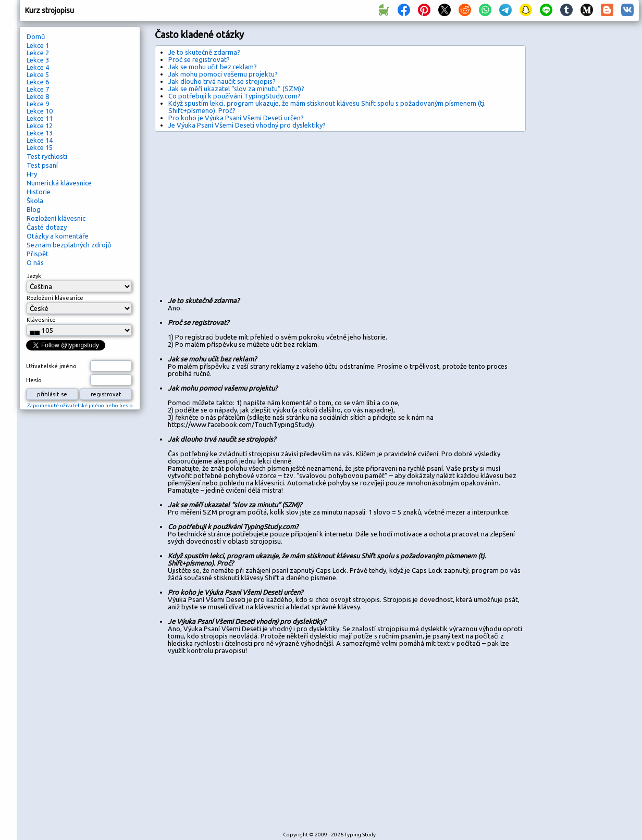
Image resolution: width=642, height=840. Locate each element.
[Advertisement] (277, 210)
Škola (35, 200)
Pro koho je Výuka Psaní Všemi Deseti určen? (236, 118)
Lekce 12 (40, 126)
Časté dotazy (47, 227)
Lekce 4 (38, 67)
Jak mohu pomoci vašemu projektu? (223, 74)
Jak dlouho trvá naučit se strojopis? (222, 81)
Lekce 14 (40, 140)
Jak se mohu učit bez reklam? (213, 67)
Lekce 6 (38, 82)
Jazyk (34, 276)
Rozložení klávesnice (55, 298)
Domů (36, 36)
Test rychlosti (47, 156)
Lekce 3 (38, 60)
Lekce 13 (40, 133)
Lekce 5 (38, 74)
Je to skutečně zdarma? (204, 52)
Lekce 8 (38, 96)
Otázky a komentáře (58, 236)
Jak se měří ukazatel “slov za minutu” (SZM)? (236, 89)
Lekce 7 (38, 89)
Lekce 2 (38, 53)
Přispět (38, 254)
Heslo (34, 380)
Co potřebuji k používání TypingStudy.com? (234, 96)
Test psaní (42, 165)
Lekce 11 (40, 118)
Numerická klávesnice (59, 183)
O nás (35, 262)
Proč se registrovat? (199, 59)
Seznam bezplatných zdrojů (69, 245)
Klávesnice (41, 320)
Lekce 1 (38, 45)
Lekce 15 (40, 147)
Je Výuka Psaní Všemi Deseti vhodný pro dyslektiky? (247, 125)
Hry (32, 174)
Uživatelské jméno (51, 366)
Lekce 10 (40, 111)
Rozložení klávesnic (56, 218)
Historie (39, 192)
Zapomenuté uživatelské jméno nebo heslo (80, 405)
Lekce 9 (38, 104)
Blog (34, 209)
